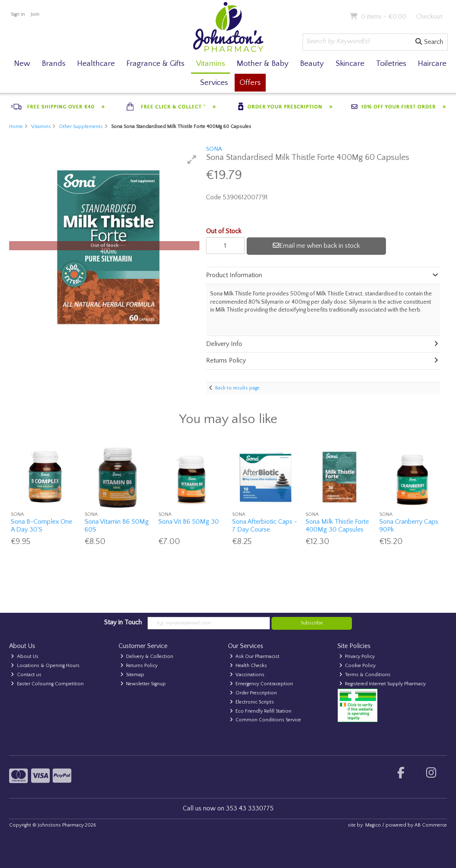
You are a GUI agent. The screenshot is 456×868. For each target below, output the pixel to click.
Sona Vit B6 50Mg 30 (189, 522)
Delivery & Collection (147, 656)
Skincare (350, 64)
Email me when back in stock (316, 246)
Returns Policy (139, 666)
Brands (54, 64)
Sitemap (132, 675)
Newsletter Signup (143, 684)
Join (35, 14)
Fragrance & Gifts (155, 64)
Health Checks (249, 666)
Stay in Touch (123, 622)
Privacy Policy (357, 656)
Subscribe (312, 623)
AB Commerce (431, 825)
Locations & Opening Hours (45, 666)
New (22, 64)
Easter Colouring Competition (47, 684)
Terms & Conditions (365, 675)
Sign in (18, 14)
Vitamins (211, 64)
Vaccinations (247, 675)
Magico (373, 825)
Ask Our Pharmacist (255, 656)
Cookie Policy (358, 666)
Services (214, 83)
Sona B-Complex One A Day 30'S (41, 526)
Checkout (429, 17)
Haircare (432, 64)
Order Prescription (253, 693)
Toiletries (391, 64)
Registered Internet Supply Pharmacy (383, 684)
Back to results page (237, 388)
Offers (250, 83)
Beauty (312, 64)
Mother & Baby (263, 64)
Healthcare (96, 64)
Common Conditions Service (266, 720)
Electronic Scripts (252, 702)
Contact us (26, 675)
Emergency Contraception (262, 684)
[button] (192, 160)
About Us (25, 656)
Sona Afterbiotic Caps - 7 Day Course (265, 526)
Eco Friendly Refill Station (261, 711)
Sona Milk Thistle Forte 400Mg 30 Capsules (337, 526)
